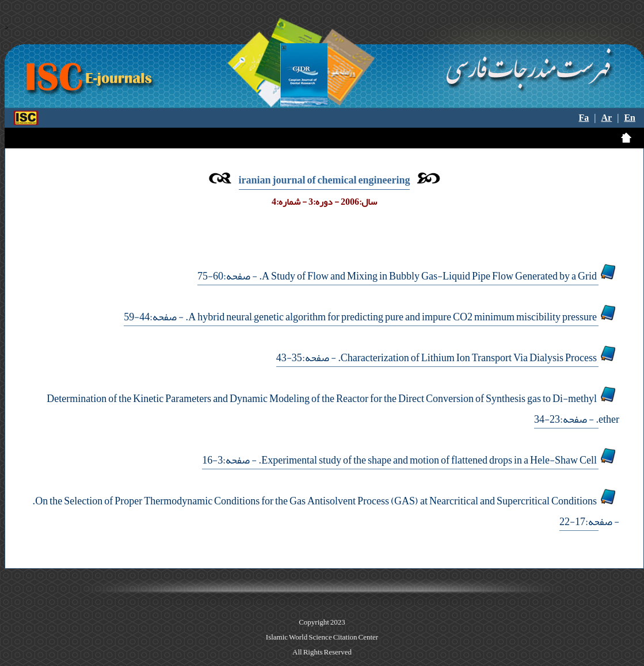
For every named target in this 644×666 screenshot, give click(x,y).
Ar (607, 118)
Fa (584, 118)
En (630, 118)
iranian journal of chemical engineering (325, 180)
